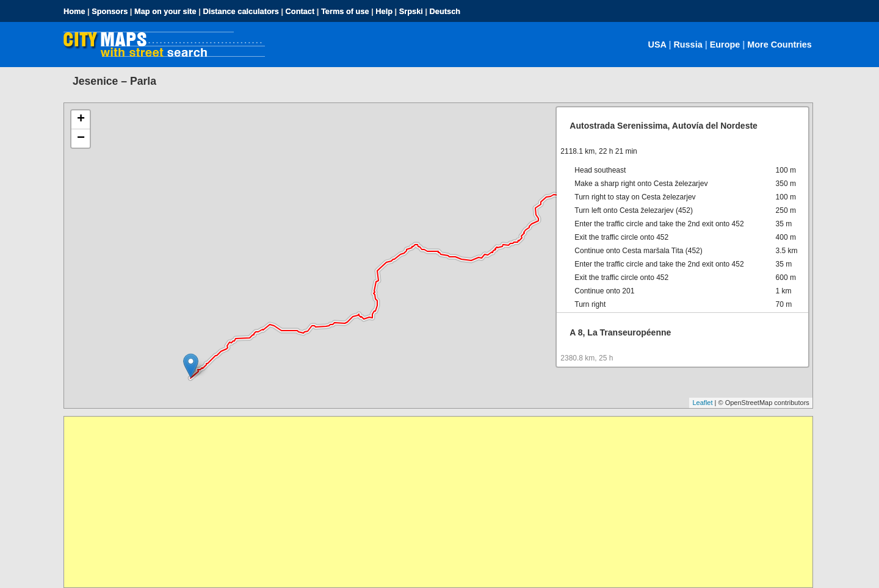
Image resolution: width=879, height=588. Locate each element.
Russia (688, 45)
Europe (725, 45)
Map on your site (165, 11)
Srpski (411, 11)
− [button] (81, 138)
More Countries (780, 45)
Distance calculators (241, 11)
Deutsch (445, 11)
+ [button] (81, 120)
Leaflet (702, 403)
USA (657, 45)
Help (384, 11)
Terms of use (345, 11)
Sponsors (110, 11)
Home (74, 11)
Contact (300, 11)
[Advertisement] (430, 502)
